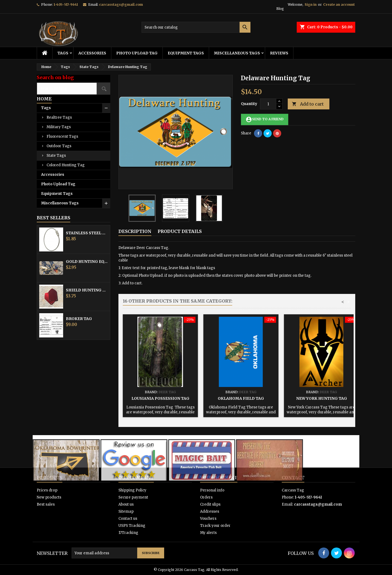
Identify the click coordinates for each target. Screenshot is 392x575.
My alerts (208, 533)
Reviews (279, 53)
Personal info (212, 490)
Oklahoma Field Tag (241, 398)
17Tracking (128, 533)
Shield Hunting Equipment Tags (87, 290)
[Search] (196, 27)
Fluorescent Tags (62, 136)
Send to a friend (265, 119)
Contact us (128, 519)
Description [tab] (135, 231)
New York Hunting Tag (322, 398)
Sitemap (126, 511)
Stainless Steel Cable (87, 233)
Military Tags (59, 127)
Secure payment (133, 497)
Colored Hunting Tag (66, 165)
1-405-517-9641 (66, 4)
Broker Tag (79, 319)
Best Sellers (53, 218)
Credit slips (210, 504)
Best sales (46, 504)
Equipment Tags (186, 53)
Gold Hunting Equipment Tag (87, 262)
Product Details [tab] (180, 231)
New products (49, 497)
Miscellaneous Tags (237, 53)
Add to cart (308, 104)
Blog (280, 9)
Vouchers (208, 519)
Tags (63, 53)
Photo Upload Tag (137, 53)
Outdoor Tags (59, 146)
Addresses (210, 511)
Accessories (92, 53)
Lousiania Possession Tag (160, 398)
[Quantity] (268, 104)
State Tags (56, 156)
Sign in (311, 4)
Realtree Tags (59, 117)
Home (44, 99)
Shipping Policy (132, 490)
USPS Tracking (132, 526)
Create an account (339, 4)
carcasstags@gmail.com (121, 4)
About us (126, 504)
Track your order (215, 526)
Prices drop (47, 490)
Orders (206, 497)
